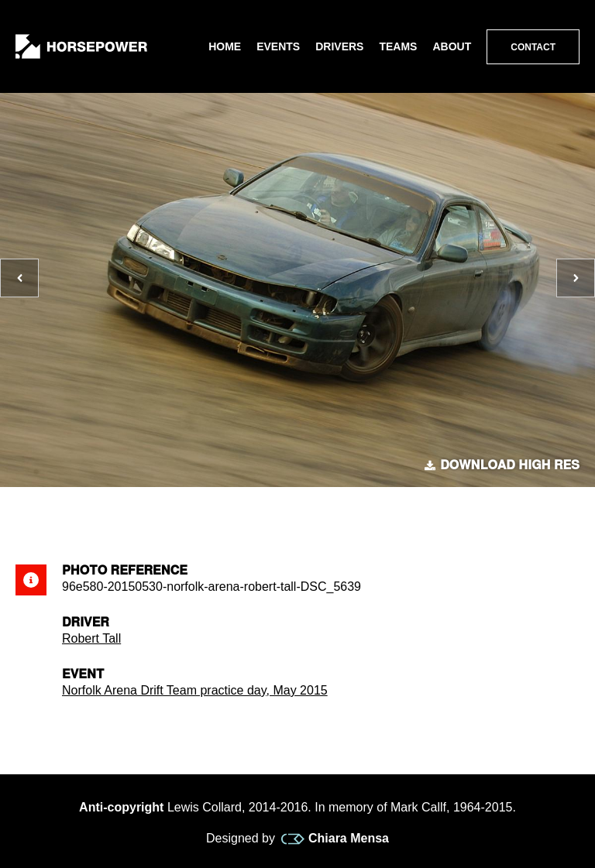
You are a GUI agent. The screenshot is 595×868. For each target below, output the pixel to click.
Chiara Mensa (335, 839)
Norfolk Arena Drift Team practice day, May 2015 (195, 690)
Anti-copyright (121, 807)
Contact (533, 47)
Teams (398, 46)
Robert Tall (91, 638)
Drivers (339, 46)
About (452, 46)
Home (225, 46)
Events (278, 46)
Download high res (502, 465)
